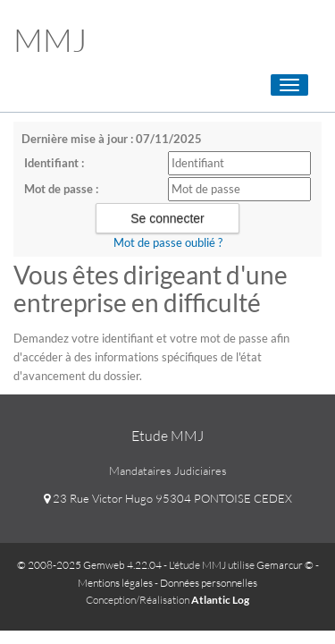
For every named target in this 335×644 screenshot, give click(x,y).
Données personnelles (209, 583)
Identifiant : (54, 163)
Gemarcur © (285, 565)
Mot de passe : (61, 189)
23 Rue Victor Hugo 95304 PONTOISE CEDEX (168, 498)
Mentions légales (115, 583)
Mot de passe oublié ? (168, 242)
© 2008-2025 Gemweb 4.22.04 (89, 565)
